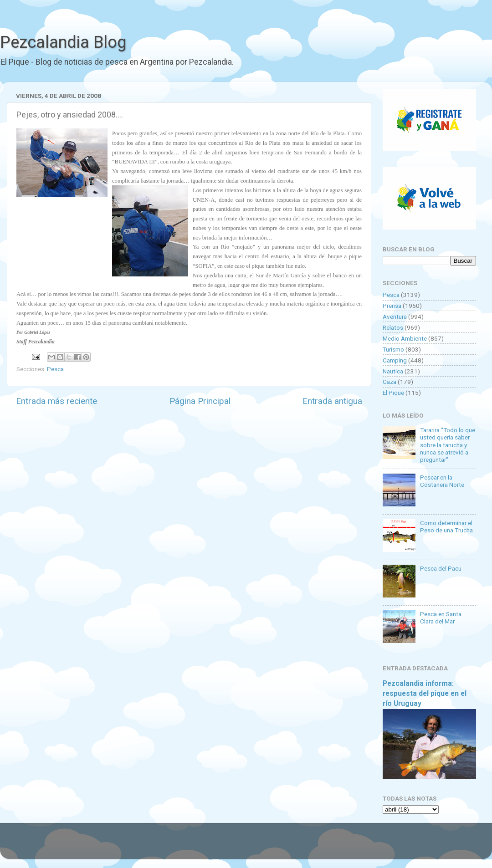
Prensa (392, 306)
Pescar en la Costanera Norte (442, 481)
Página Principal (200, 401)
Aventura (395, 317)
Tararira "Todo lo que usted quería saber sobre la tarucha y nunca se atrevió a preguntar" (448, 445)
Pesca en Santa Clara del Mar (441, 618)
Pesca (55, 369)
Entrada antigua (332, 401)
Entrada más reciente (56, 401)
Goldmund (262, 845)
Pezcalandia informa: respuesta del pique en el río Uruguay (425, 693)
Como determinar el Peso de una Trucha (446, 526)
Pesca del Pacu (441, 568)
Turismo (393, 349)
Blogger (340, 845)
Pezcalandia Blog (63, 42)
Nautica (393, 371)
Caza (389, 382)
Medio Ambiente (405, 338)
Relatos (393, 327)
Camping (395, 360)
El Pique (393, 393)
